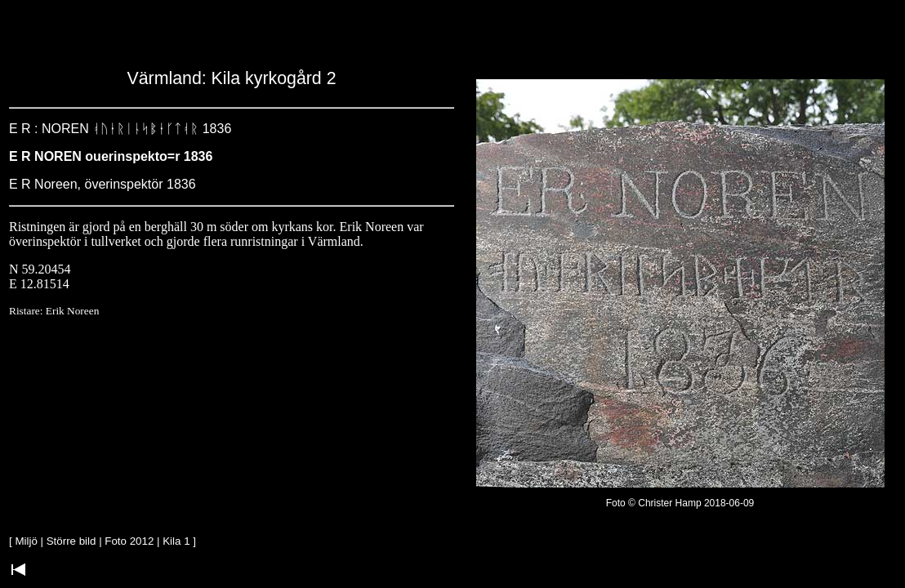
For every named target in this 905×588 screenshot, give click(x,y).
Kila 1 (176, 541)
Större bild (71, 541)
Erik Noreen (73, 311)
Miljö (26, 541)
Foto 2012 (129, 541)
